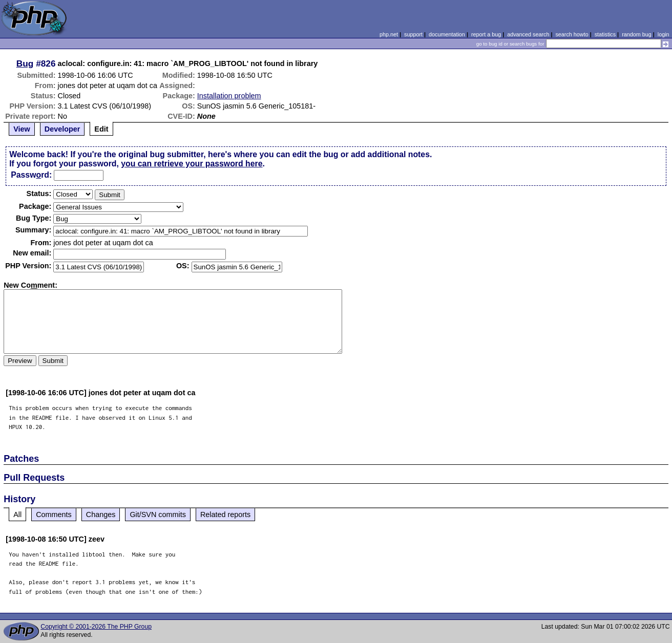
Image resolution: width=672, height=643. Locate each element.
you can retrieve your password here (192, 164)
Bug (25, 63)
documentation (447, 34)
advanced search (528, 34)
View (22, 129)
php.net (389, 34)
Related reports (225, 515)
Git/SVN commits (158, 515)
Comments (54, 515)
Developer (62, 129)
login (664, 34)
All (17, 515)
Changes (101, 515)
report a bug (486, 34)
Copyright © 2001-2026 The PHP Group (96, 627)
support (413, 34)
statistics (605, 34)
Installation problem (229, 96)
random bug (637, 34)
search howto (572, 34)
